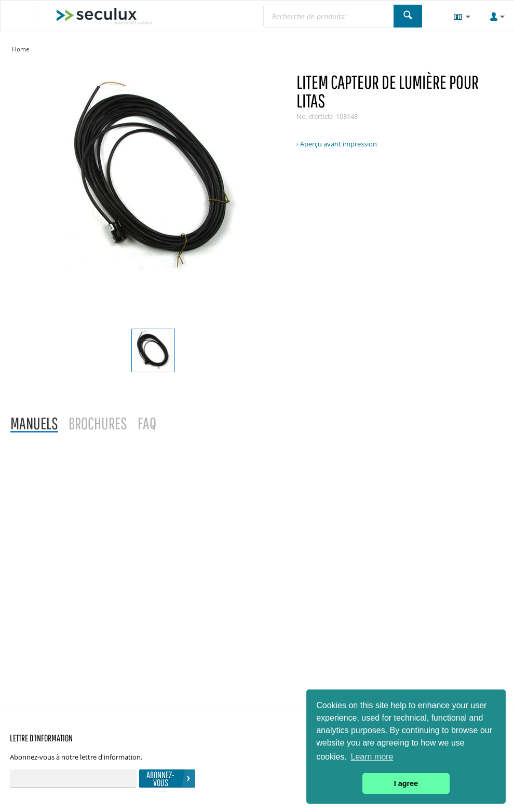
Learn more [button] (372, 757)
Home (21, 49)
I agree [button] (406, 783)
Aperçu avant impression (339, 144)
